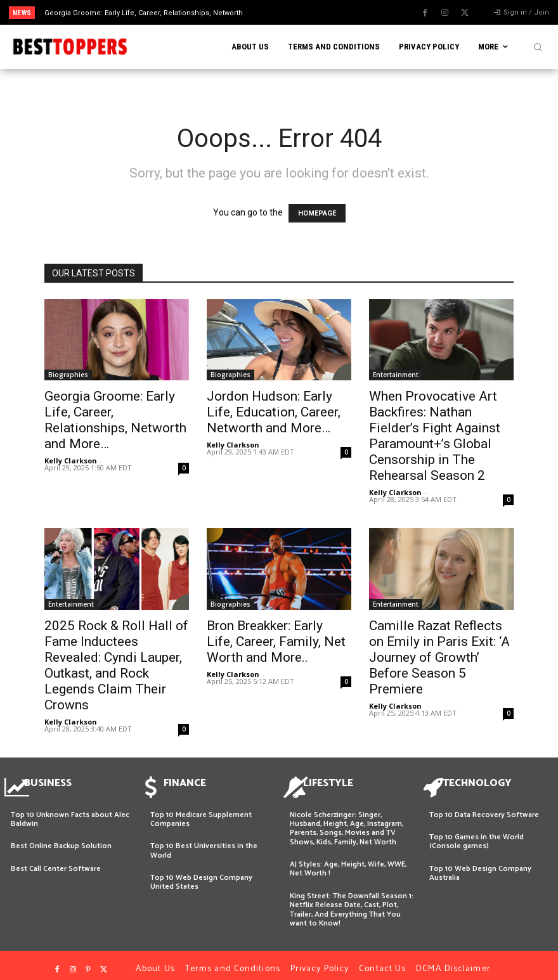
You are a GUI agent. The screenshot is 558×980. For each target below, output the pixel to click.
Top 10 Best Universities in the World (204, 843)
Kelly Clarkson (71, 461)
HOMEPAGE (317, 213)
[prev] (288, 12)
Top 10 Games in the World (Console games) (477, 834)
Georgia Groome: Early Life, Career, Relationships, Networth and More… (115, 420)
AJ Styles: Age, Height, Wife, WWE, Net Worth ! (348, 861)
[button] (538, 47)
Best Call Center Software (56, 861)
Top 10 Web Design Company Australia (480, 866)
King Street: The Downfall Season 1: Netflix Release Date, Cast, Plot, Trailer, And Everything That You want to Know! (352, 902)
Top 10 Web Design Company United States (201, 874)
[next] (308, 12)
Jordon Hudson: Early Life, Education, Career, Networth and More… (274, 412)
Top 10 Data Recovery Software (484, 807)
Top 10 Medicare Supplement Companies (201, 812)
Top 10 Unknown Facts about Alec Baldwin (70, 812)
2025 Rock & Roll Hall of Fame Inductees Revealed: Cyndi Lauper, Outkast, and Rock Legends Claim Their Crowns (116, 665)
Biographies (68, 375)
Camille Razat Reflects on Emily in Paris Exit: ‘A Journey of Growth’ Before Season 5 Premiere (439, 657)
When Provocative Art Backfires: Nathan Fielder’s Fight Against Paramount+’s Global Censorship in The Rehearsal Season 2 (435, 436)
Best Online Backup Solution (61, 838)
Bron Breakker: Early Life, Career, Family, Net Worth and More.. (276, 642)
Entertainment (396, 375)
